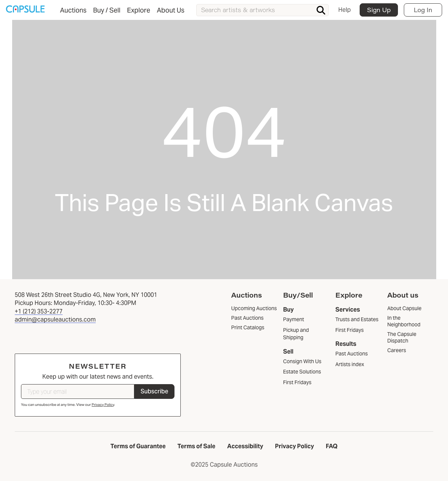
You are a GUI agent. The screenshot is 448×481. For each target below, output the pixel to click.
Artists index (350, 364)
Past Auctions (352, 354)
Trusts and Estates (357, 319)
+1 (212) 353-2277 (39, 311)
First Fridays (297, 382)
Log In (423, 10)
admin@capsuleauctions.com (55, 320)
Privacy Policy (103, 405)
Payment (294, 319)
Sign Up (379, 10)
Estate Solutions (302, 372)
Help (345, 10)
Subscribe (154, 391)
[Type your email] (78, 392)
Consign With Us (302, 361)
